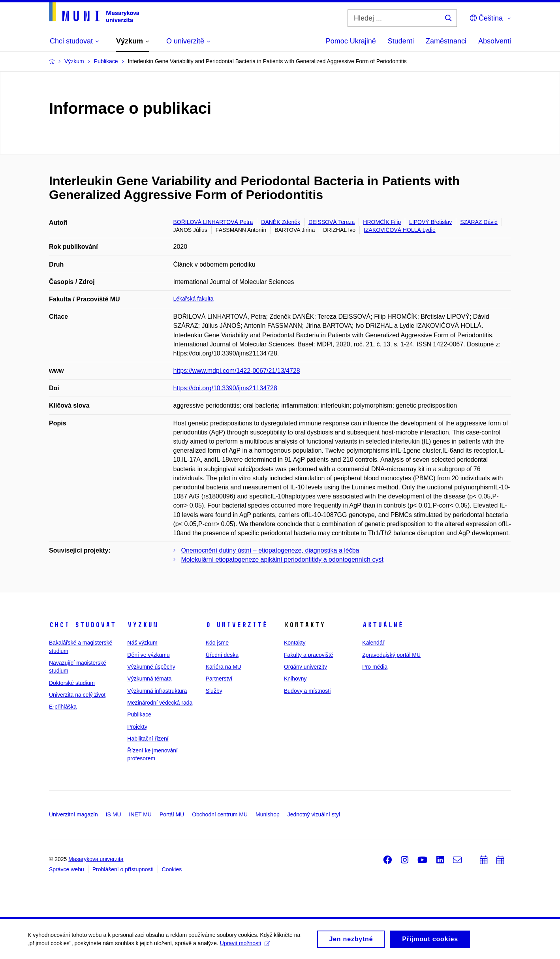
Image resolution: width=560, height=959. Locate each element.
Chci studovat (82, 625)
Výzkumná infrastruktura (157, 691)
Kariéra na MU (224, 667)
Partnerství (219, 679)
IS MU (114, 814)
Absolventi (495, 41)
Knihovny (295, 679)
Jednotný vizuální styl (314, 814)
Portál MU (172, 814)
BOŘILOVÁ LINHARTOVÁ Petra (213, 222)
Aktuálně (383, 625)
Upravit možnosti (245, 946)
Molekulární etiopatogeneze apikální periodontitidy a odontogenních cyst (282, 559)
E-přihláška (63, 707)
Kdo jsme (217, 643)
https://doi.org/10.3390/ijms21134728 (225, 388)
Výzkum (143, 625)
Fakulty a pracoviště (309, 655)
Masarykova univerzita (96, 859)
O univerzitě (237, 625)
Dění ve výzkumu (148, 655)
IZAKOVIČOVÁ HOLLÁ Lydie (400, 230)
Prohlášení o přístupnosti (123, 869)
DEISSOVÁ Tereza (332, 222)
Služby (214, 691)
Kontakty (295, 643)
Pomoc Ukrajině (351, 41)
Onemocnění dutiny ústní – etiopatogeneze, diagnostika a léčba (270, 550)
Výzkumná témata (149, 679)
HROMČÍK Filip (382, 222)
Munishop (268, 814)
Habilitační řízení (148, 739)
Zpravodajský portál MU (391, 655)
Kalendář (373, 643)
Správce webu (67, 869)
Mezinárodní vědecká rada (160, 703)
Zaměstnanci (446, 41)
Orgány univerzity (305, 667)
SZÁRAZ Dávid (479, 222)
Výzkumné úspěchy (151, 667)
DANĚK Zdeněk (281, 222)
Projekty (137, 727)
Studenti (401, 41)
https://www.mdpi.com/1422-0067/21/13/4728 (237, 371)
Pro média (375, 667)
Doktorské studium (72, 683)
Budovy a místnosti (307, 691)
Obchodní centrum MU (220, 814)
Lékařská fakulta (194, 299)
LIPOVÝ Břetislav (430, 222)
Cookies (172, 869)
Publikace (139, 715)
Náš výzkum (142, 643)
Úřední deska (222, 655)
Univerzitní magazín (73, 814)
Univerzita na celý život (77, 695)
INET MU (140, 814)
